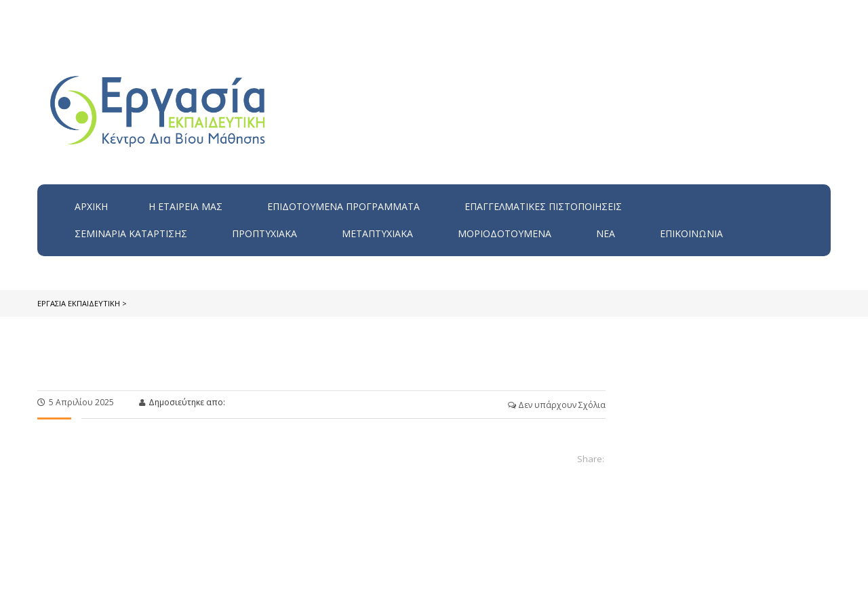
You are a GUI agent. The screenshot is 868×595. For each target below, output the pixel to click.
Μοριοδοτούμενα (505, 233)
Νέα (606, 233)
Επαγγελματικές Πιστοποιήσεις (543, 206)
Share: (591, 459)
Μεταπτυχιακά (377, 233)
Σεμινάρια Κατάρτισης (131, 233)
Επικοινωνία (691, 233)
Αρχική (91, 206)
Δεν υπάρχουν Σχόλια (557, 405)
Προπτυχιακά (264, 233)
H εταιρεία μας (185, 206)
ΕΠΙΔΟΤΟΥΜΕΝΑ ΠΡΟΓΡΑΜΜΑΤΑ (343, 206)
